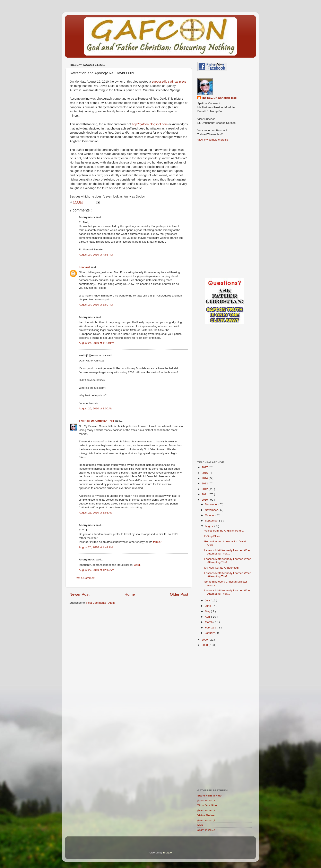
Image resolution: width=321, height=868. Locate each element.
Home (130, 594)
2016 (205, 473)
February (211, 628)
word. (137, 565)
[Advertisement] (129, 640)
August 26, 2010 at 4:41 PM (96, 547)
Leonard (85, 267)
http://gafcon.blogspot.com (150, 124)
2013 (205, 483)
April (208, 617)
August (210, 526)
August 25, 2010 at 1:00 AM (96, 408)
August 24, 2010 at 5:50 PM (96, 305)
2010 (205, 500)
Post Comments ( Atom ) (101, 603)
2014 (205, 478)
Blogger (168, 853)
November (212, 510)
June (208, 606)
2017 (205, 467)
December (212, 504)
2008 (205, 645)
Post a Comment (85, 578)
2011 (205, 494)
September (212, 521)
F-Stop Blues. (213, 536)
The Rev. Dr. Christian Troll (97, 421)
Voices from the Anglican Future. (224, 531)
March (209, 622)
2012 (205, 489)
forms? (157, 542)
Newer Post (79, 594)
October (210, 515)
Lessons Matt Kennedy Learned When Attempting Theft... (228, 552)
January (210, 633)
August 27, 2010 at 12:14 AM (96, 570)
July (208, 600)
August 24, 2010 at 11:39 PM (97, 343)
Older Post (179, 594)
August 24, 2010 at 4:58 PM (96, 255)
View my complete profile (213, 140)
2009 (205, 640)
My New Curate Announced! (222, 568)
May (208, 611)
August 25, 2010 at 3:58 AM (96, 513)
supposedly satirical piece (169, 82)
